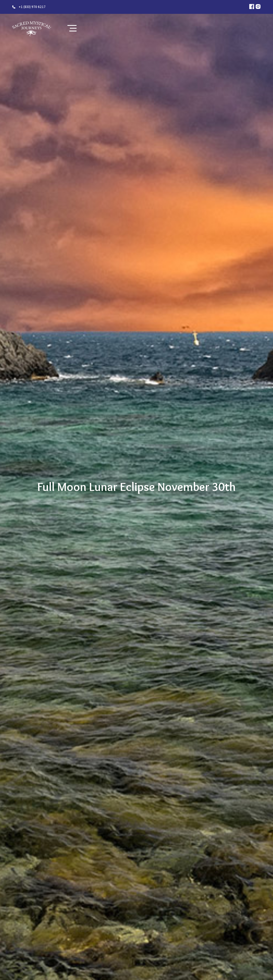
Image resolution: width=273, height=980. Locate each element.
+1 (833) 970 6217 (32, 7)
